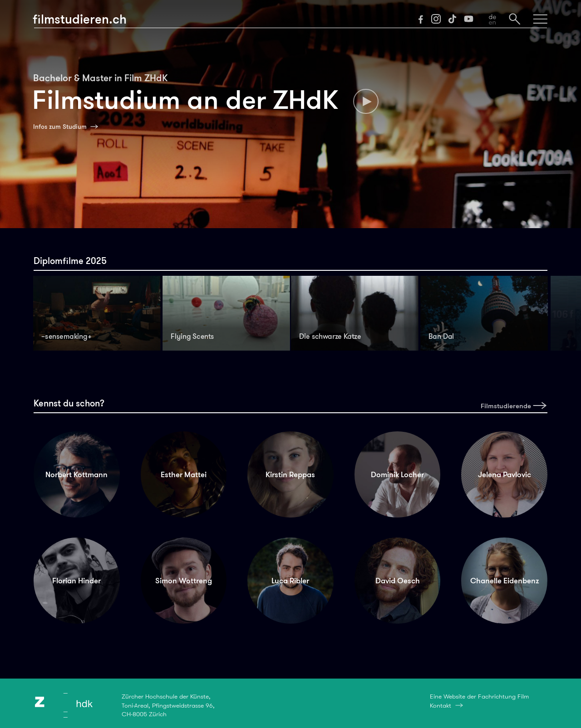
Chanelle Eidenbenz (505, 581)
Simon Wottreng (184, 581)
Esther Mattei (184, 474)
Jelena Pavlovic (505, 474)
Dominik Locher (397, 474)
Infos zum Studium (60, 127)
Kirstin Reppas (290, 474)
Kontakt (441, 705)
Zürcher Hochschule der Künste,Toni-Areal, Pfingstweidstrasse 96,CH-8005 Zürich (168, 705)
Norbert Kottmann (76, 474)
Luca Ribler (290, 581)
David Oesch (398, 581)
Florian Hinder (76, 581)
